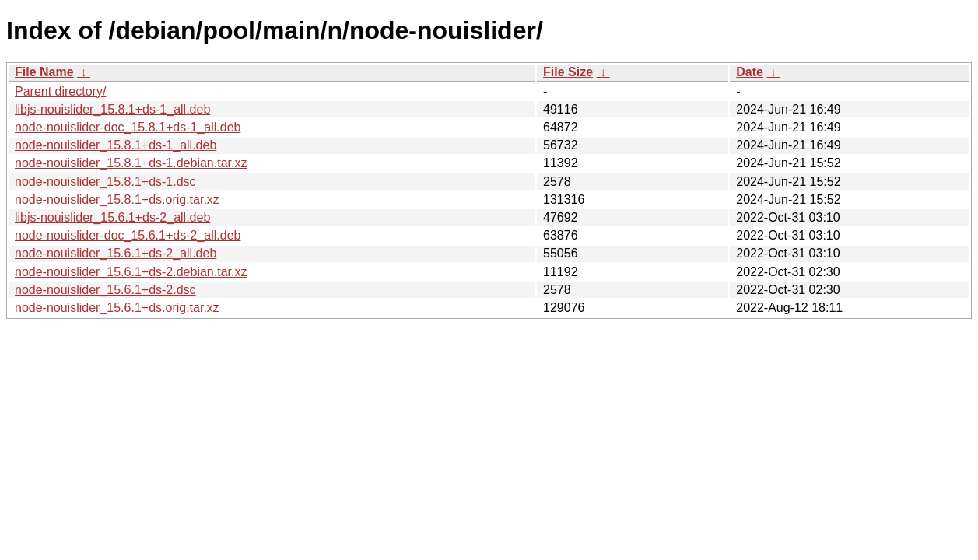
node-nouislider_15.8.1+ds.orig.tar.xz (117, 199)
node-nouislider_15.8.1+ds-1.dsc (105, 182)
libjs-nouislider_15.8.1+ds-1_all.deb (112, 109)
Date (750, 72)
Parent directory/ (60, 91)
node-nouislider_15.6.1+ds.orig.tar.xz (117, 308)
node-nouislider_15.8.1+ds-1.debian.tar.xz (131, 163)
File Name (44, 72)
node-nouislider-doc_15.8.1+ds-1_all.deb (128, 127)
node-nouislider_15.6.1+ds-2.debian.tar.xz (131, 272)
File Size (568, 72)
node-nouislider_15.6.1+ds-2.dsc (105, 290)
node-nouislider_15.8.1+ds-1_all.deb (116, 145)
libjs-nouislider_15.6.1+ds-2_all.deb (112, 217)
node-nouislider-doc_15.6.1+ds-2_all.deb (128, 235)
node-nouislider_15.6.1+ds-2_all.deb (116, 253)
